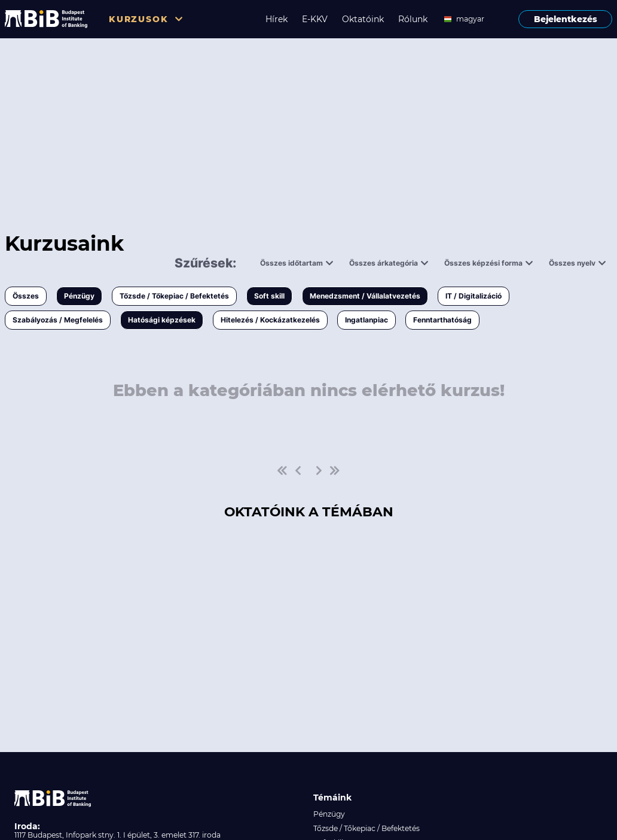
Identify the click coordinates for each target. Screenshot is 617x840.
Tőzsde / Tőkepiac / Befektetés (174, 296)
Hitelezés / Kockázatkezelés (270, 320)
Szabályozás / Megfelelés (58, 320)
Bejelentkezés (566, 19)
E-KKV (315, 19)
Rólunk (413, 19)
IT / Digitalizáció (474, 296)
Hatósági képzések (162, 320)
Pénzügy (79, 296)
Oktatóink (363, 19)
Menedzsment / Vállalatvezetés (365, 296)
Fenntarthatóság (442, 320)
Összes (26, 296)
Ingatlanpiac (366, 320)
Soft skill (269, 296)
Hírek (277, 19)
